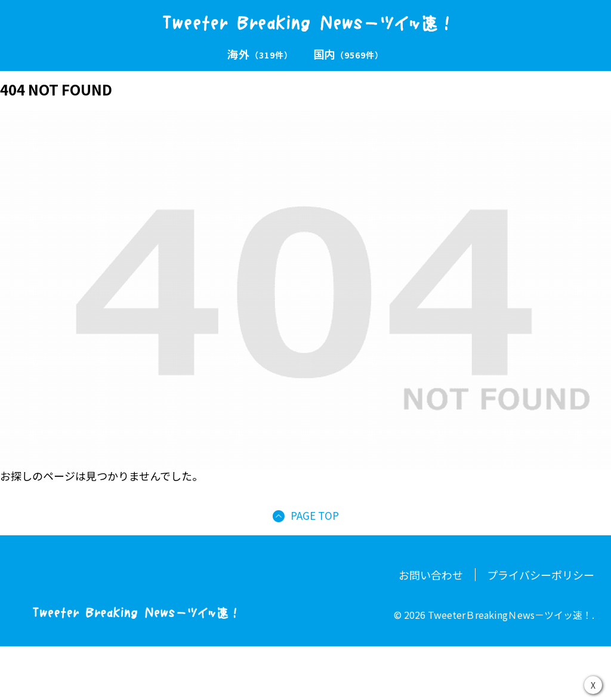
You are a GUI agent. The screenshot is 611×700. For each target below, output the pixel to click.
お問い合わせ (431, 575)
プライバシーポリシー (541, 575)
